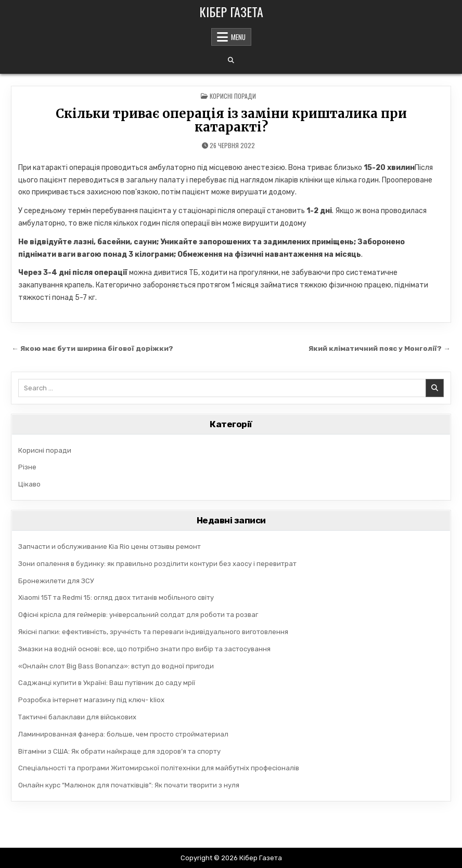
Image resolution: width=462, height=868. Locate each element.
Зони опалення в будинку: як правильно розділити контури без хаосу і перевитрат (157, 564)
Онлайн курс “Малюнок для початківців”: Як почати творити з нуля (129, 785)
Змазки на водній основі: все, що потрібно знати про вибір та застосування (144, 649)
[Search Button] (231, 60)
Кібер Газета (231, 11)
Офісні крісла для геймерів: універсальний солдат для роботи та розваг (138, 615)
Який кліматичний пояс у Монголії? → (380, 348)
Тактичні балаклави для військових (77, 717)
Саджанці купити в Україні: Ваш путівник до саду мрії (107, 683)
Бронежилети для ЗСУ (56, 581)
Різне (27, 467)
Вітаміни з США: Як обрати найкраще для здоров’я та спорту (119, 751)
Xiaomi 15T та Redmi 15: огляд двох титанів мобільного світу (116, 597)
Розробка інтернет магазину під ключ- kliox (91, 700)
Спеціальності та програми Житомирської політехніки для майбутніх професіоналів (159, 768)
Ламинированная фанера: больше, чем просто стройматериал (123, 734)
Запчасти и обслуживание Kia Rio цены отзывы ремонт (110, 547)
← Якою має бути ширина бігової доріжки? (92, 348)
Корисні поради (233, 96)
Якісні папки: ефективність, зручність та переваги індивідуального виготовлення (153, 632)
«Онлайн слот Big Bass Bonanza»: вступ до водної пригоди (116, 666)
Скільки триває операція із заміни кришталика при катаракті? (231, 120)
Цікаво (29, 484)
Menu (238, 37)
